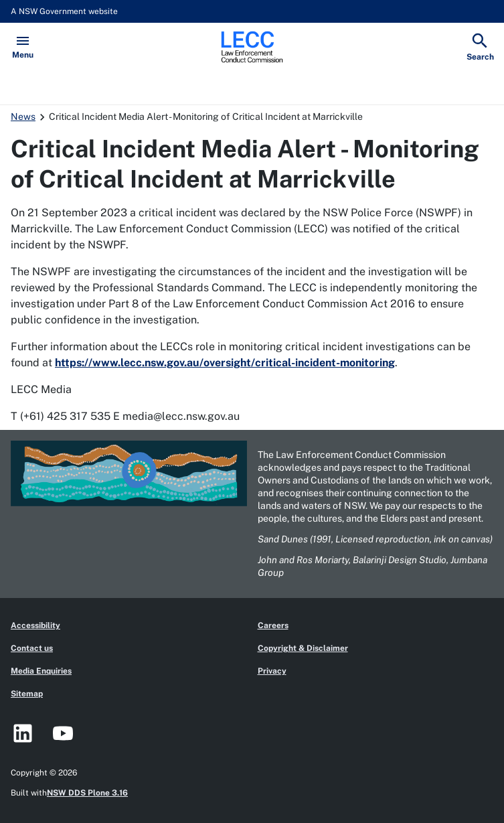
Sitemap (27, 694)
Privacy (272, 671)
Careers (273, 625)
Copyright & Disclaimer (303, 648)
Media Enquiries (41, 671)
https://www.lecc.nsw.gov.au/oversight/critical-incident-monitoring (225, 363)
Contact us (32, 648)
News (23, 117)
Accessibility (35, 625)
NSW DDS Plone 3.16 (87, 793)
